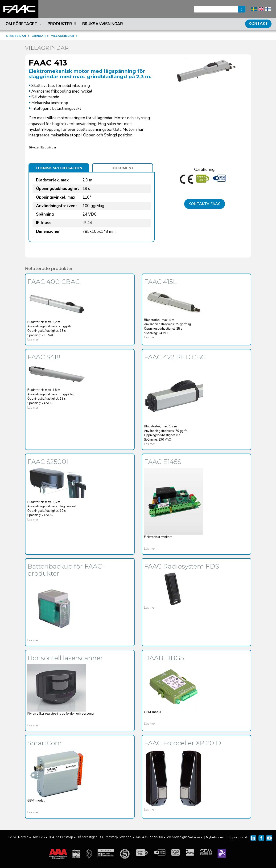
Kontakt (258, 24)
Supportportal (237, 837)
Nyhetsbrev (215, 837)
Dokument (123, 168)
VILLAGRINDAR (62, 36)
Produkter (62, 24)
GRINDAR (39, 36)
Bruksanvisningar (103, 24)
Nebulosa (195, 837)
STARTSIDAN (16, 36)
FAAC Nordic (19, 9)
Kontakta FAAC (205, 204)
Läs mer (33, 340)
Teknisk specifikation (59, 168)
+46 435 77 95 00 (149, 837)
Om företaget (24, 24)
